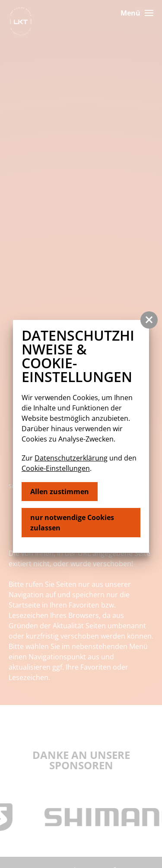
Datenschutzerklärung (71, 458)
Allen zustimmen (60, 492)
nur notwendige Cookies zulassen (72, 523)
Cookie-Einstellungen (56, 468)
